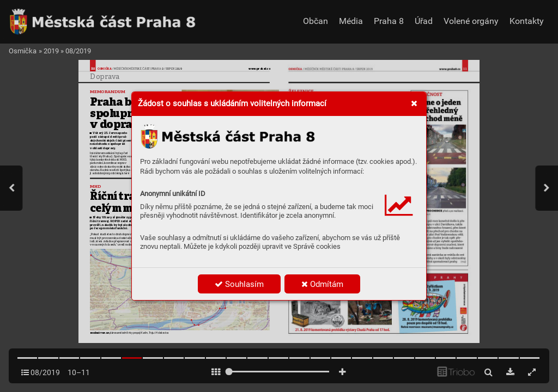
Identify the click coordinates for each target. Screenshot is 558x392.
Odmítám (322, 284)
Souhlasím (239, 284)
